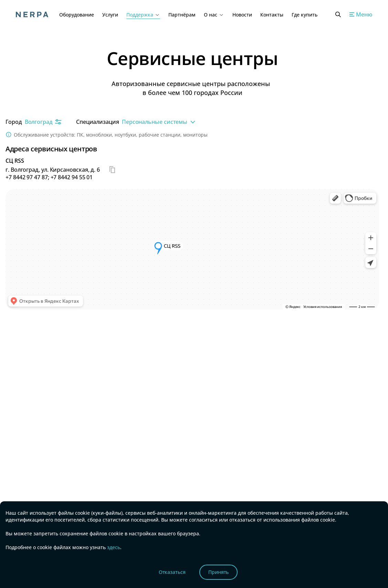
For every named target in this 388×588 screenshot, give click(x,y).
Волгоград (44, 122)
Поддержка (143, 15)
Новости (242, 15)
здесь (113, 547)
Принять (219, 572)
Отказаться (172, 572)
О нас (214, 15)
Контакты (272, 15)
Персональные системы (159, 122)
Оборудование (77, 15)
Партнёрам (182, 15)
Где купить (305, 15)
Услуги (110, 15)
